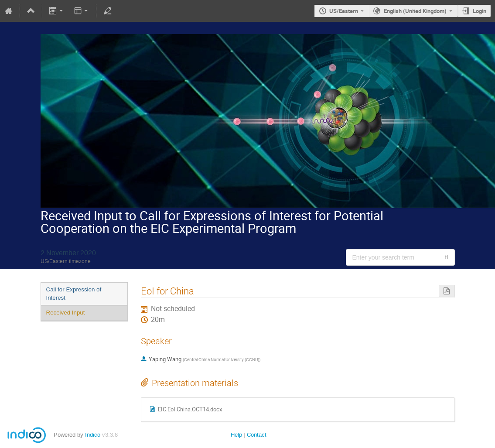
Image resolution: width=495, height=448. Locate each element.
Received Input (66, 313)
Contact (257, 435)
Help (236, 435)
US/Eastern (344, 11)
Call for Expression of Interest (74, 294)
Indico (93, 435)
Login (480, 11)
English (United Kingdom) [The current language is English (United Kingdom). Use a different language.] (415, 11)
